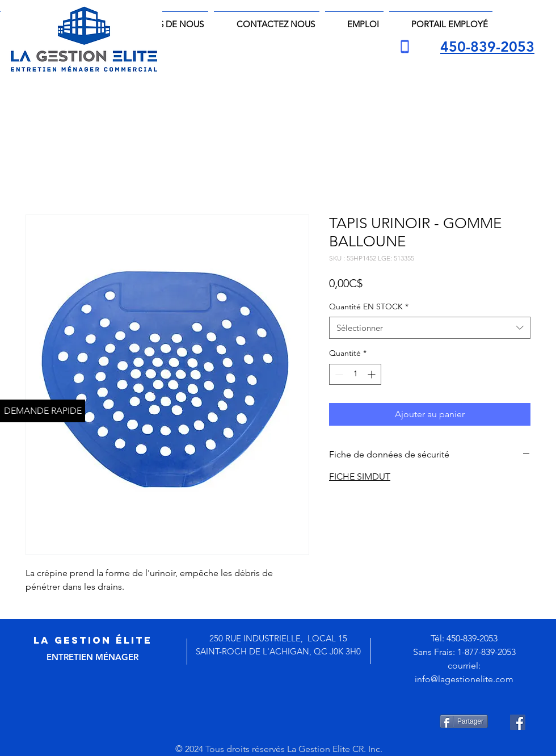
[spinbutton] (355, 374)
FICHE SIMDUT (360, 476)
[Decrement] (338, 374)
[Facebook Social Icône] (518, 722)
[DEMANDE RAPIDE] (43, 411)
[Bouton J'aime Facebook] (287, 722)
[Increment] (372, 374)
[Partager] (464, 721)
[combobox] (430, 328)
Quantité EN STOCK (369, 306)
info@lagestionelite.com (464, 679)
